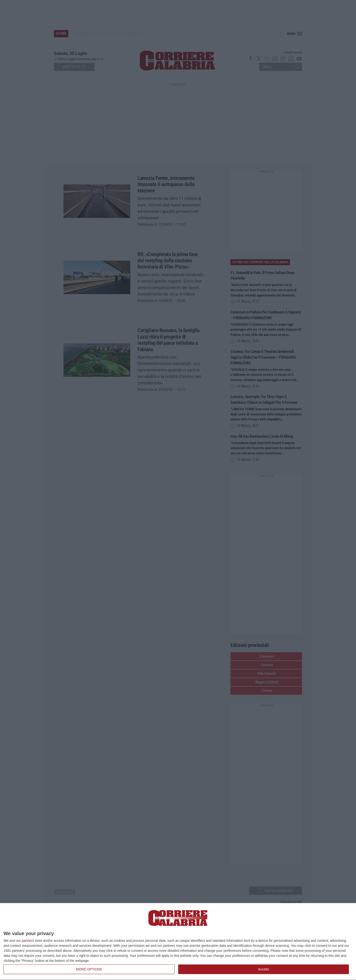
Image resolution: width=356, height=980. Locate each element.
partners (28, 941)
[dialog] (178, 942)
